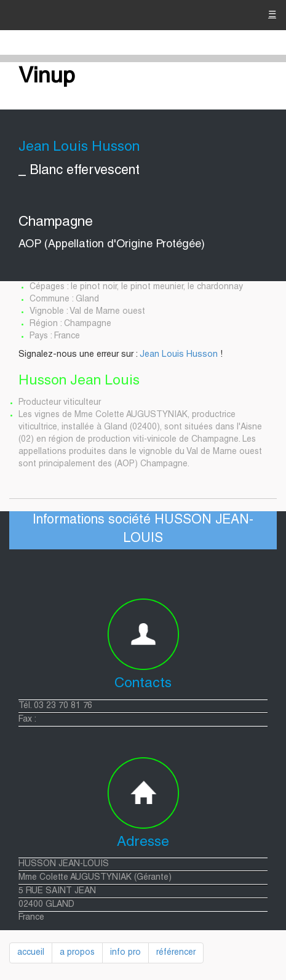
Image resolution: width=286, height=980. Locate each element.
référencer (176, 953)
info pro (125, 953)
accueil (31, 953)
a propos (77, 953)
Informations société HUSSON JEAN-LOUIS (143, 530)
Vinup (47, 78)
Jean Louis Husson (179, 355)
